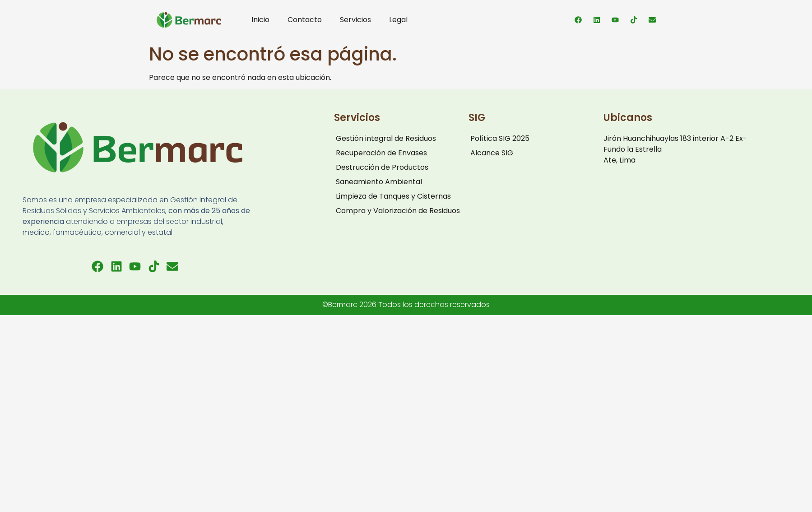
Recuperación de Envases (381, 153)
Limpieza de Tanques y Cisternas (393, 196)
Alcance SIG (492, 153)
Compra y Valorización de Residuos (398, 211)
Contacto (305, 20)
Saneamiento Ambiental (379, 182)
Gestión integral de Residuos (386, 138)
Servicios (355, 20)
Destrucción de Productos (382, 167)
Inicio (260, 20)
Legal (398, 20)
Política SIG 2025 (500, 138)
